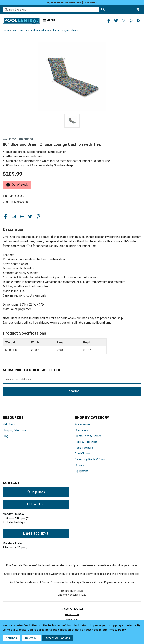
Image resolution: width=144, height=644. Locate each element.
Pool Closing (83, 454)
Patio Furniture (84, 448)
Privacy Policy (72, 620)
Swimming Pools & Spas (90, 459)
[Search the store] (103, 9)
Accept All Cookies (58, 638)
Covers (79, 465)
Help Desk (9, 424)
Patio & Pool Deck (86, 442)
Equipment (81, 471)
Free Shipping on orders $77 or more (72, 3)
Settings (11, 638)
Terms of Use (72, 614)
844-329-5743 (36, 534)
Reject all (31, 638)
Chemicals (81, 430)
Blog (6, 436)
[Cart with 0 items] (137, 9)
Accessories (83, 424)
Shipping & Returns (14, 430)
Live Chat (36, 504)
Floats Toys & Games (88, 436)
